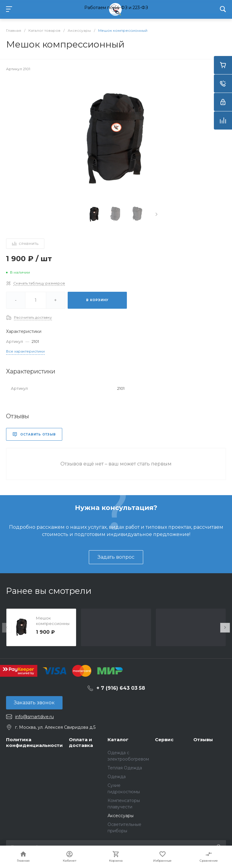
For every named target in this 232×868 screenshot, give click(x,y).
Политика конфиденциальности (34, 743)
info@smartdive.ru (34, 717)
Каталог (118, 740)
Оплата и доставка (81, 743)
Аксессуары (121, 816)
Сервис (164, 740)
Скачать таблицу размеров (39, 283)
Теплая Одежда (125, 768)
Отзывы (203, 740)
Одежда (117, 777)
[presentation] (156, 214)
